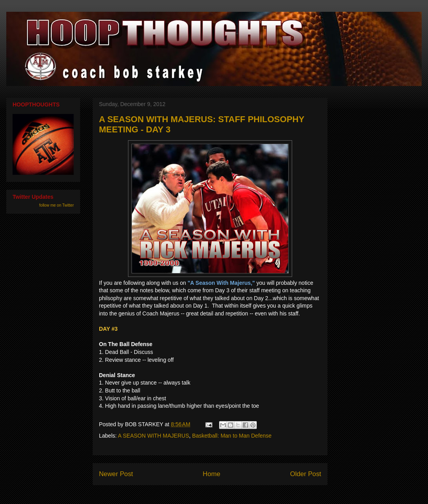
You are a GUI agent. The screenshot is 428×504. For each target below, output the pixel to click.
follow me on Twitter (57, 205)
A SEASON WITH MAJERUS (153, 436)
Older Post (306, 474)
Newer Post (116, 474)
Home (211, 474)
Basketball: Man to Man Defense (232, 436)
